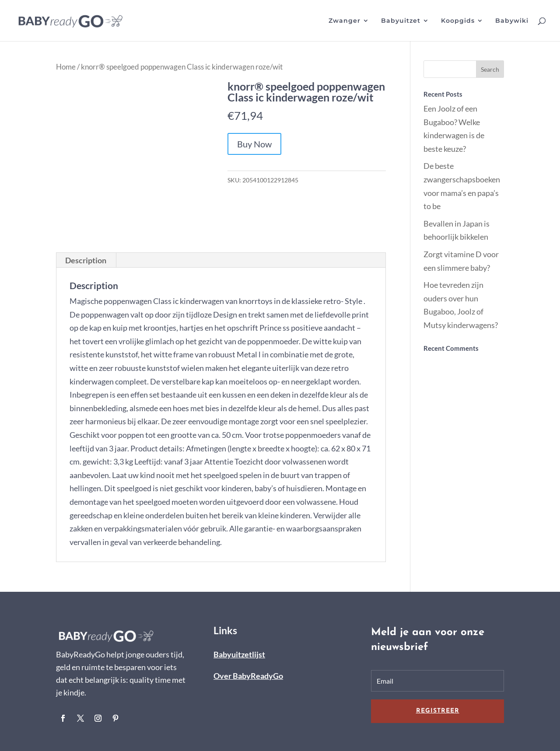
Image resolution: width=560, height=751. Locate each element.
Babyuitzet (401, 21)
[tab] (86, 260)
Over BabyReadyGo (248, 676)
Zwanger (345, 21)
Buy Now (254, 144)
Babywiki (512, 21)
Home (66, 67)
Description (86, 260)
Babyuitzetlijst (239, 654)
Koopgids (458, 21)
